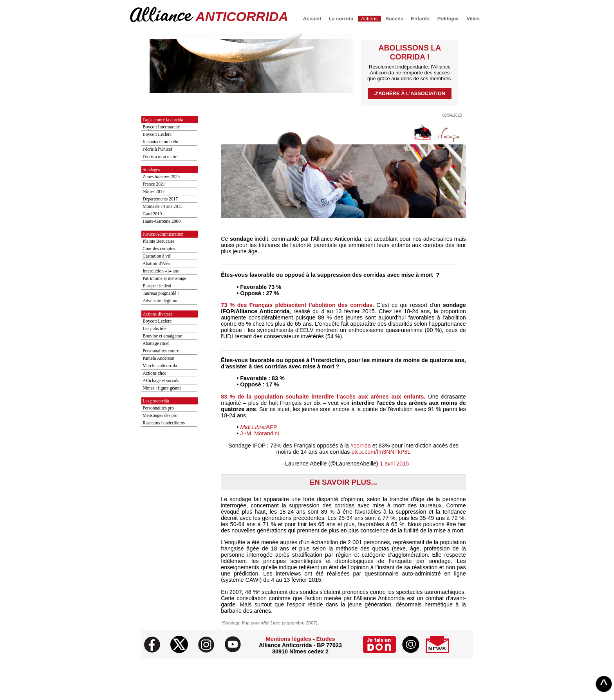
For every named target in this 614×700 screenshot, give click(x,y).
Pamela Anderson (158, 358)
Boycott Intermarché (161, 127)
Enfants (420, 19)
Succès (394, 19)
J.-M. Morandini (259, 433)
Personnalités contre (161, 351)
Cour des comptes (159, 249)
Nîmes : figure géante (162, 388)
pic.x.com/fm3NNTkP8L (381, 452)
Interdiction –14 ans (161, 271)
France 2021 (154, 184)
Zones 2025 (161, 177)
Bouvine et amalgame (162, 336)
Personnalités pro (158, 408)
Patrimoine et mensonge (164, 278)
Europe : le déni (157, 286)
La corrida (341, 19)
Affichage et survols (161, 381)
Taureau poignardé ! (161, 293)
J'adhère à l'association (410, 93)
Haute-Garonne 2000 (162, 221)
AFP (258, 427)
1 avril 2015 (394, 464)
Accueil (312, 19)
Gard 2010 (152, 214)
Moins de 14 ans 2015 (163, 206)
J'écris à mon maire (160, 157)
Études (325, 639)
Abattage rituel (156, 343)
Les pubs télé (154, 328)
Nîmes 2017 (153, 191)
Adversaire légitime (160, 301)
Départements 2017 (160, 199)
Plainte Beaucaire (158, 241)
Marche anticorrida (160, 366)
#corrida (361, 446)
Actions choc (154, 373)
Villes (473, 19)
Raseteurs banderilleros (164, 423)
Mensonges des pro (160, 415)
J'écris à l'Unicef (157, 149)
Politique (448, 19)
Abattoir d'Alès (156, 263)
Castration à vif (156, 256)
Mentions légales (289, 639)
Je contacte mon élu (160, 142)
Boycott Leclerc (157, 134)
